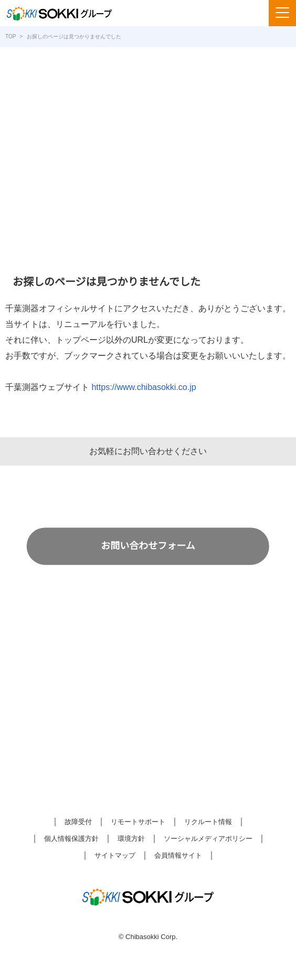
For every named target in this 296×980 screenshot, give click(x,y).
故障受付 (78, 822)
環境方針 (131, 839)
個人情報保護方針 (71, 839)
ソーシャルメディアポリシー (208, 839)
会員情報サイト (178, 856)
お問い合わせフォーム (148, 546)
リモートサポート (138, 822)
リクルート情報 (208, 822)
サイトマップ (115, 856)
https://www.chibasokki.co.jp (149, 387)
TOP (10, 36)
